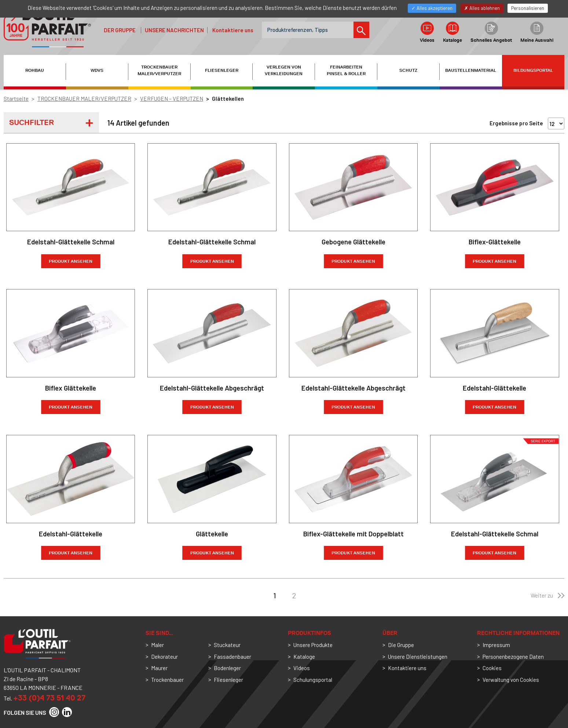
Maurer (159, 668)
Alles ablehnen (482, 8)
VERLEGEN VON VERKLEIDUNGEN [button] (284, 70)
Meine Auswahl (537, 32)
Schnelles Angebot (491, 32)
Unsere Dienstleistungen (418, 657)
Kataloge (452, 32)
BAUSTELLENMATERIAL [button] (471, 70)
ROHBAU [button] (35, 70)
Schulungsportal (313, 680)
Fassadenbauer (232, 657)
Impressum (496, 645)
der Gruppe (120, 30)
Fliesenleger (228, 680)
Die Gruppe (401, 645)
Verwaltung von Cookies (511, 680)
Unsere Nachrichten (174, 30)
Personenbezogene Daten (513, 657)
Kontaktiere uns (233, 30)
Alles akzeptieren (432, 8)
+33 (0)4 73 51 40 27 (49, 698)
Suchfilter (32, 122)
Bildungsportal (533, 70)
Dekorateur (164, 657)
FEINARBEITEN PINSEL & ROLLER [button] (346, 70)
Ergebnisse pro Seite (516, 123)
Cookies (492, 668)
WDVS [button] (97, 70)
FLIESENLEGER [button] (222, 70)
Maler (157, 645)
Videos (427, 32)
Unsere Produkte (313, 645)
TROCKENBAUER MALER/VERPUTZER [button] (159, 70)
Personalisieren (528, 8)
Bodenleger (227, 668)
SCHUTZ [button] (408, 70)
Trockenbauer (167, 680)
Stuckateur (227, 645)
